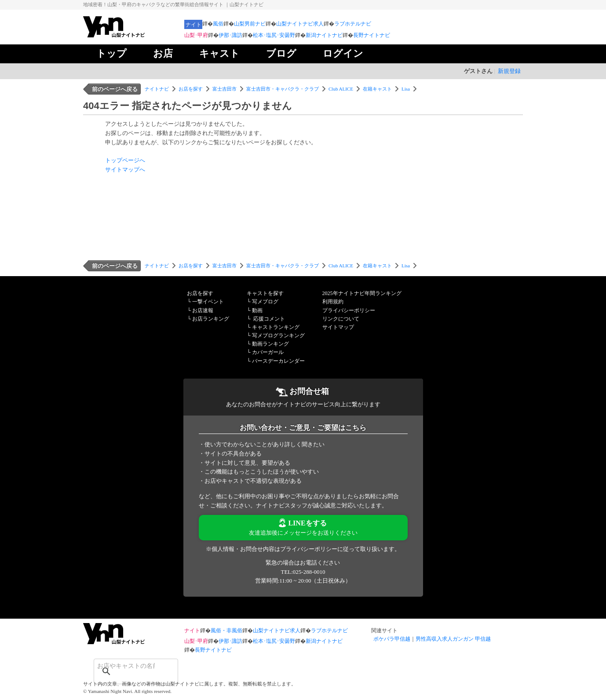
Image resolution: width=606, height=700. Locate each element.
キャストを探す (265, 293)
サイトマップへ (125, 170)
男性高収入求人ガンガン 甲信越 (453, 639)
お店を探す (191, 89)
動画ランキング (270, 344)
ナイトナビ (157, 89)
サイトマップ (338, 327)
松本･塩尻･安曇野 (274, 35)
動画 (257, 310)
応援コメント (269, 319)
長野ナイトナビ (372, 35)
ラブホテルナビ (353, 24)
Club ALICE (341, 89)
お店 (163, 53)
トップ (111, 53)
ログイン (343, 53)
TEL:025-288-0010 (303, 572)
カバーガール (268, 352)
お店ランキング (211, 319)
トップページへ (125, 160)
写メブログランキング (278, 335)
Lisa (406, 89)
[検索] (124, 666)
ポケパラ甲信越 (392, 639)
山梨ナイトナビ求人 (300, 24)
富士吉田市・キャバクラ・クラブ (283, 89)
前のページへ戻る (115, 89)
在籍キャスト (377, 89)
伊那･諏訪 (230, 35)
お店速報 (203, 310)
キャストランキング (276, 327)
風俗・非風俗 (226, 631)
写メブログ (265, 302)
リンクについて (341, 319)
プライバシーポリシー (349, 310)
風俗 (218, 24)
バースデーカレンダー (278, 361)
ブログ (281, 53)
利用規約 (333, 302)
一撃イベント (208, 302)
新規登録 (509, 71)
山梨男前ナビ (250, 24)
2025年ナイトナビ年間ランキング (362, 293)
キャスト (219, 53)
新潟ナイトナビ (324, 35)
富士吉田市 (225, 89)
